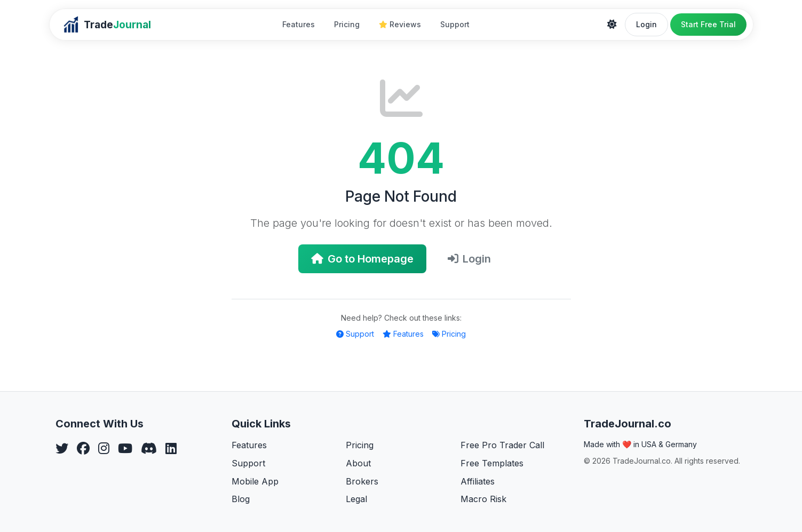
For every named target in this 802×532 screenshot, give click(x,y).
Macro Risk (483, 499)
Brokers (362, 481)
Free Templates (492, 463)
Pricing (347, 24)
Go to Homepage (362, 259)
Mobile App (255, 481)
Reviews (400, 24)
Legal (356, 499)
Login (646, 24)
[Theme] (612, 25)
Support (455, 24)
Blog (241, 499)
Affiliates (478, 481)
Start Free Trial (708, 24)
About (358, 463)
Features (299, 24)
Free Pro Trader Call (502, 445)
